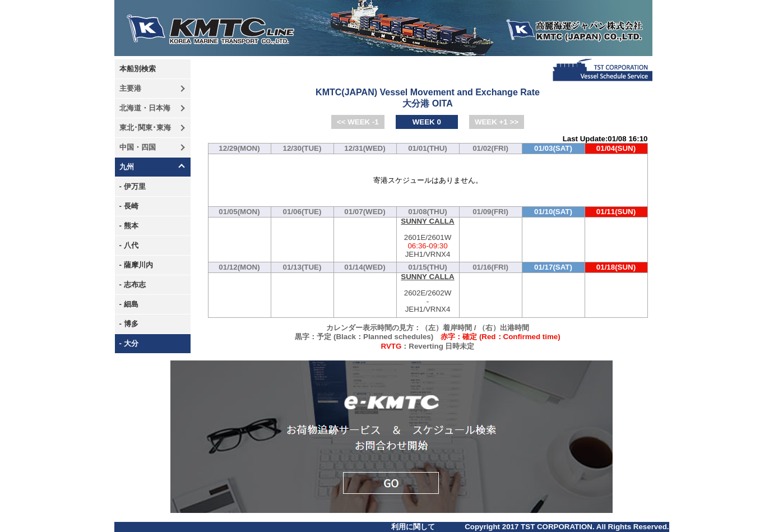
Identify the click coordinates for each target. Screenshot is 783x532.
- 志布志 (133, 284)
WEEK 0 (427, 122)
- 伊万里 (133, 186)
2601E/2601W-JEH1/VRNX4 (428, 238)
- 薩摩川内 (136, 265)
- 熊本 (129, 226)
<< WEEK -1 (358, 122)
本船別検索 (138, 69)
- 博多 (129, 324)
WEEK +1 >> (497, 122)
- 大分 (129, 343)
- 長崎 (129, 206)
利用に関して (413, 527)
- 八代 (129, 245)
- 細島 (129, 304)
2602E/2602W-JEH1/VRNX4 (428, 293)
